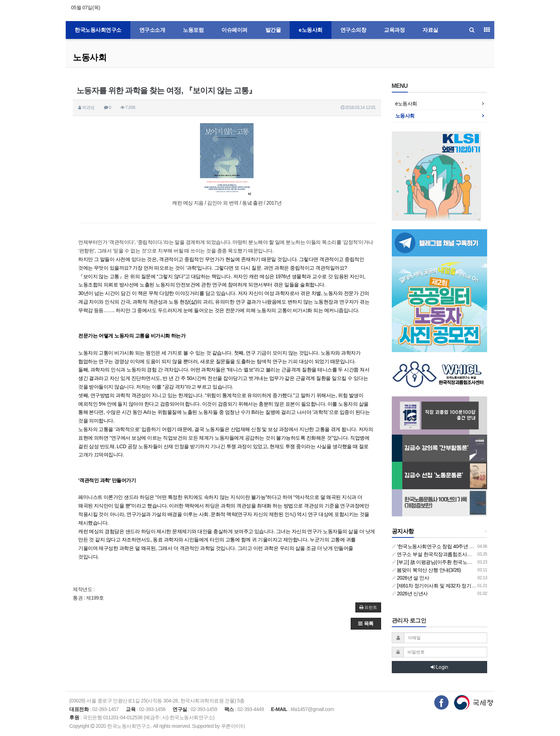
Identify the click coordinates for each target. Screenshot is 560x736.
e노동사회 (311, 30)
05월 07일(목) (86, 7)
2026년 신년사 (410, 594)
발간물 (273, 30)
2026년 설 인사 (411, 578)
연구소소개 (152, 30)
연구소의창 (353, 30)
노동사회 (90, 57)
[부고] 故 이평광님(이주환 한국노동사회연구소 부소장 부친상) (460, 562)
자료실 (430, 30)
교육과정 (394, 30)
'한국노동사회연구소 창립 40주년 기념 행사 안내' (447, 546)
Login (439, 667)
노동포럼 (193, 30)
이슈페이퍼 (234, 30)
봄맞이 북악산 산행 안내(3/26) (426, 570)
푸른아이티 (233, 726)
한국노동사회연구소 (98, 30)
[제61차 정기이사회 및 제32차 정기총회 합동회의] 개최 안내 (458, 586)
